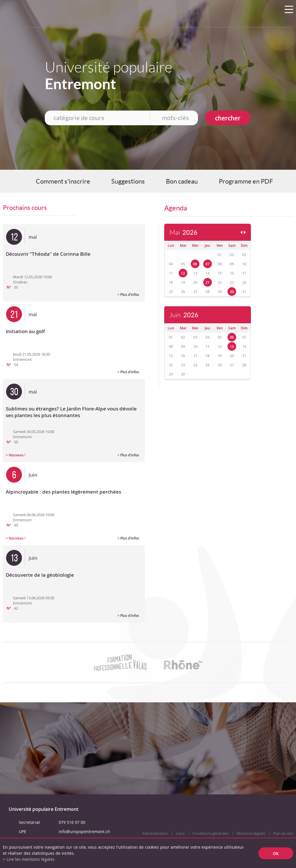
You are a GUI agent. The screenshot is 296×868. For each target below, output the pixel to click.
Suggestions (128, 181)
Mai (183, 233)
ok (276, 853)
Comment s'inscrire (63, 181)
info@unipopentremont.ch (84, 831)
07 (208, 264)
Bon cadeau (182, 181)
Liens (180, 834)
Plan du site (283, 834)
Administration (155, 834)
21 (208, 282)
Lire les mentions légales (31, 859)
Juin (184, 315)
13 (232, 347)
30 (232, 292)
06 (195, 264)
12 (183, 273)
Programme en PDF (246, 181)
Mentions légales (251, 834)
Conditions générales (211, 834)
